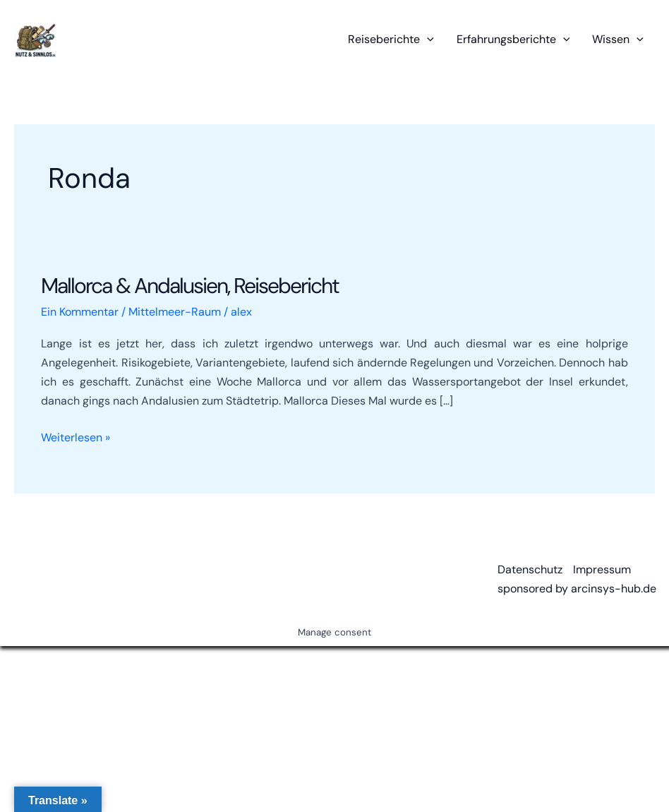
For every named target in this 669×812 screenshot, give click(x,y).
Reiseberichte (391, 40)
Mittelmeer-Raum (175, 312)
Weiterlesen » (76, 437)
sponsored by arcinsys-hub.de (577, 589)
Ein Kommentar (80, 312)
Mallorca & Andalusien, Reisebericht (190, 286)
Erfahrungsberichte (513, 40)
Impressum (602, 569)
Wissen (618, 40)
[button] (427, 40)
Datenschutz (530, 569)
